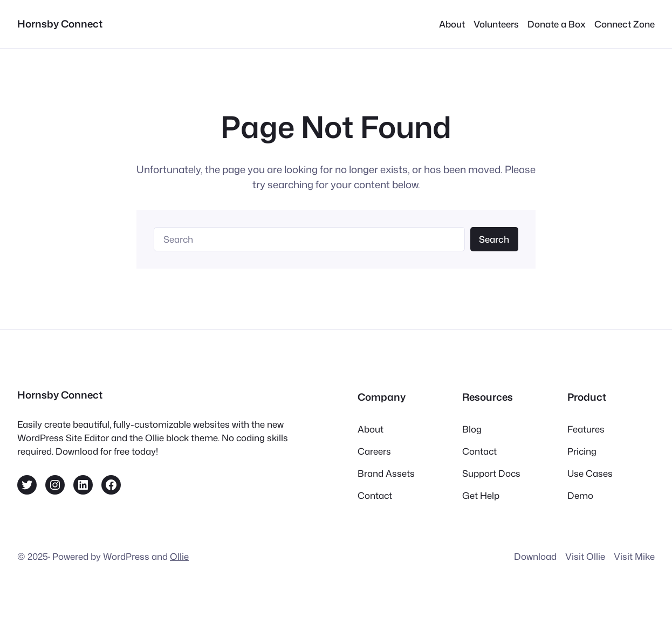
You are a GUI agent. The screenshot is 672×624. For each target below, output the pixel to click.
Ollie (179, 556)
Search (494, 239)
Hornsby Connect (60, 24)
